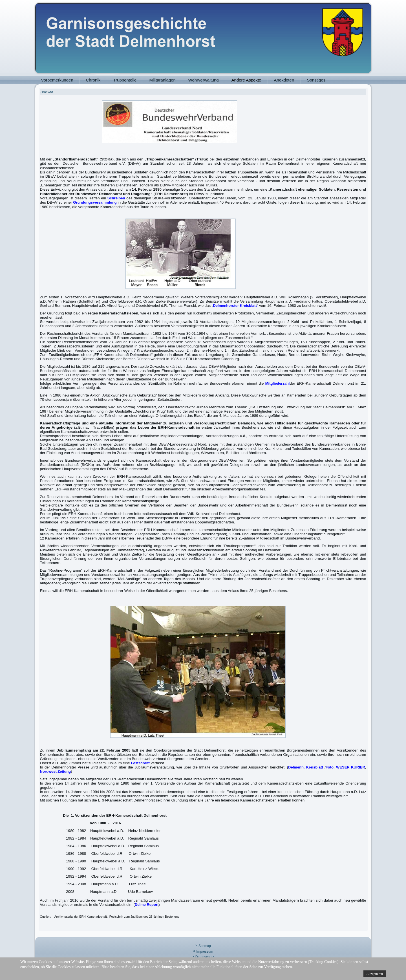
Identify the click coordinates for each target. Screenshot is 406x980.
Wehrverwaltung (204, 80)
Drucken (47, 92)
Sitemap (205, 946)
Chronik (93, 80)
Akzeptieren (375, 974)
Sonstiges (316, 80)
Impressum (205, 952)
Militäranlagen (163, 80)
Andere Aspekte (246, 80)
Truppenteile (125, 80)
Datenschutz (205, 957)
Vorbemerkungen (57, 80)
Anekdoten (284, 80)
